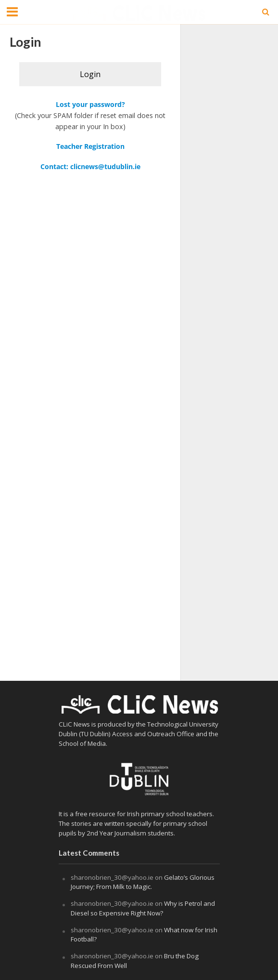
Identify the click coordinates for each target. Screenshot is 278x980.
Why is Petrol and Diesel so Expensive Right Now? (143, 908)
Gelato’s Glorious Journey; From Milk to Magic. (143, 882)
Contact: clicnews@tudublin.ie (90, 166)
